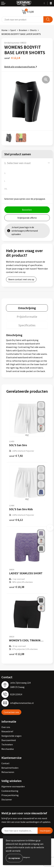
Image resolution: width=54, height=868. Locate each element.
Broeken (23, 30)
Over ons (6, 727)
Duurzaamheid (9, 740)
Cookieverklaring (10, 791)
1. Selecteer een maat (17, 163)
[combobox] (22, 19)
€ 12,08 (17, 654)
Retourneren (8, 772)
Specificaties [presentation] (27, 325)
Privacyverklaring (10, 795)
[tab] (27, 308)
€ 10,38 (17, 587)
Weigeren (27, 857)
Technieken (7, 744)
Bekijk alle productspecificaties (21, 67)
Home (4, 30)
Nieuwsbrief (7, 731)
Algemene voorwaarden (13, 786)
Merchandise (8, 749)
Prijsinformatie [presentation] (27, 317)
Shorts (33, 30)
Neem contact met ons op (21, 279)
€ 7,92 (16, 456)
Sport (13, 30)
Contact (5, 763)
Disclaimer (7, 799)
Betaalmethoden (10, 768)
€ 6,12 (16, 520)
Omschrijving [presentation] (27, 308)
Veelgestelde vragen (11, 736)
